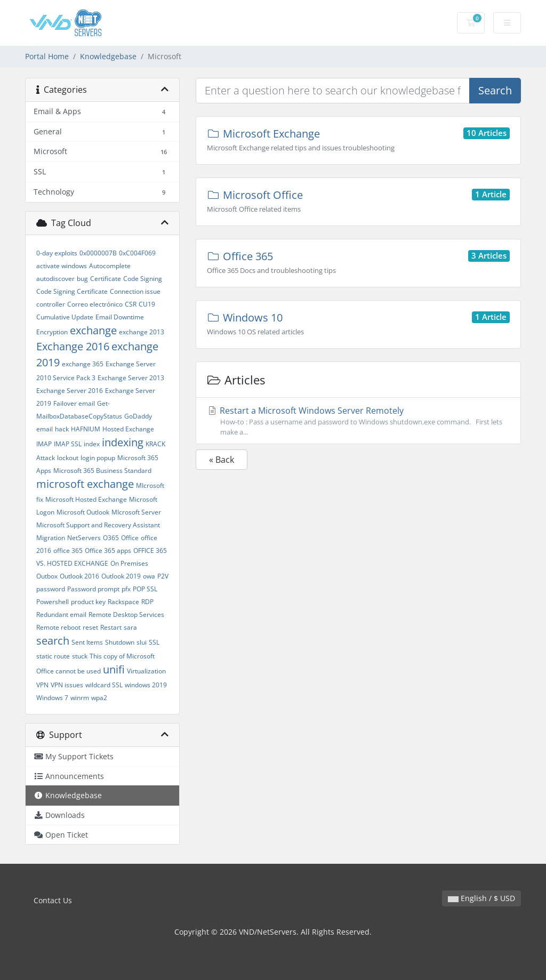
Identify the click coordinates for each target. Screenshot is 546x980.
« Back (222, 460)
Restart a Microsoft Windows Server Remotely (358, 421)
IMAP (44, 444)
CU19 (147, 304)
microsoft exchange (85, 484)
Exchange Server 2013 (131, 378)
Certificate (106, 279)
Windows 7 (52, 698)
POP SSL (145, 589)
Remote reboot (58, 627)
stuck (80, 656)
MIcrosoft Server (136, 512)
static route (53, 656)
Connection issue (135, 291)
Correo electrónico (95, 304)
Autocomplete (110, 266)
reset (90, 627)
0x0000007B (98, 253)
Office (130, 538)
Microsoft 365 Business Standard (102, 471)
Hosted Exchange (128, 429)
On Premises (129, 563)
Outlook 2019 (121, 576)
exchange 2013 (142, 332)
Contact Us (53, 900)
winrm (80, 698)
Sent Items (87, 642)
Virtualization (146, 671)
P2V (163, 576)
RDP (147, 602)
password (51, 589)
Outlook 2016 (79, 576)
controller (51, 304)
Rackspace (123, 602)
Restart (111, 627)
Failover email (74, 403)
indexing (123, 442)
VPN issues (67, 685)
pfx (126, 589)
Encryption (52, 332)
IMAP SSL (68, 444)
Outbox (47, 576)
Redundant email (61, 614)
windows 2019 (146, 685)
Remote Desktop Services (126, 614)
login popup (98, 458)
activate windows (62, 266)
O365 (111, 538)
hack (62, 429)
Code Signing (143, 279)
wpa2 (99, 698)
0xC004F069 (137, 253)
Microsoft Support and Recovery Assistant (98, 525)
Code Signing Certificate (72, 291)
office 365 (68, 551)
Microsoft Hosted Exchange (86, 499)
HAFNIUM (86, 429)
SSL (154, 642)
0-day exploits (57, 253)
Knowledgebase (108, 56)
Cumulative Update (65, 317)
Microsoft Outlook (83, 512)
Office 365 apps (108, 551)
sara (130, 627)
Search (495, 90)
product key (88, 602)
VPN (42, 685)
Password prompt (93, 589)
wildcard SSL (104, 685)
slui (142, 642)
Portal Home (47, 56)
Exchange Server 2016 (70, 391)
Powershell (53, 602)
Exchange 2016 (73, 346)
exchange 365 (83, 364)
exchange (93, 330)
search (53, 641)
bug (82, 279)
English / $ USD (481, 898)
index (92, 444)
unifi (114, 669)
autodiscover (55, 279)
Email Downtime (120, 317)
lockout (68, 458)
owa (149, 576)
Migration (51, 538)
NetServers (84, 538)
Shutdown (120, 642)
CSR (131, 304)
